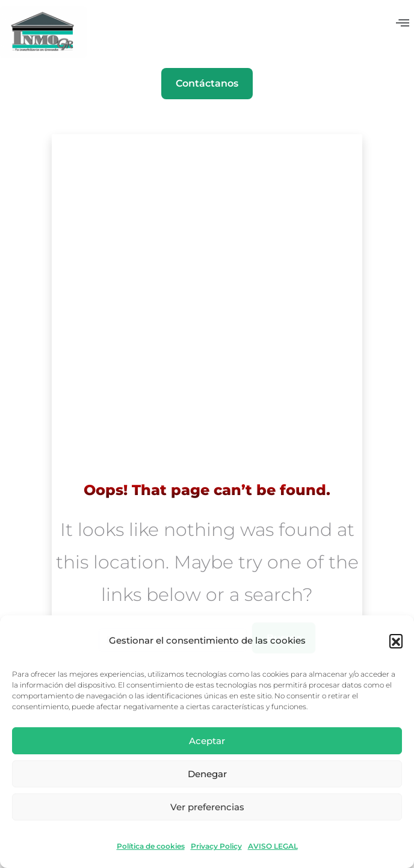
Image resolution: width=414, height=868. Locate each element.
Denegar (207, 774)
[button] (396, 641)
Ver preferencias (207, 807)
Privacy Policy (216, 846)
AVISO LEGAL (273, 846)
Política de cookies (151, 846)
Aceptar (207, 741)
